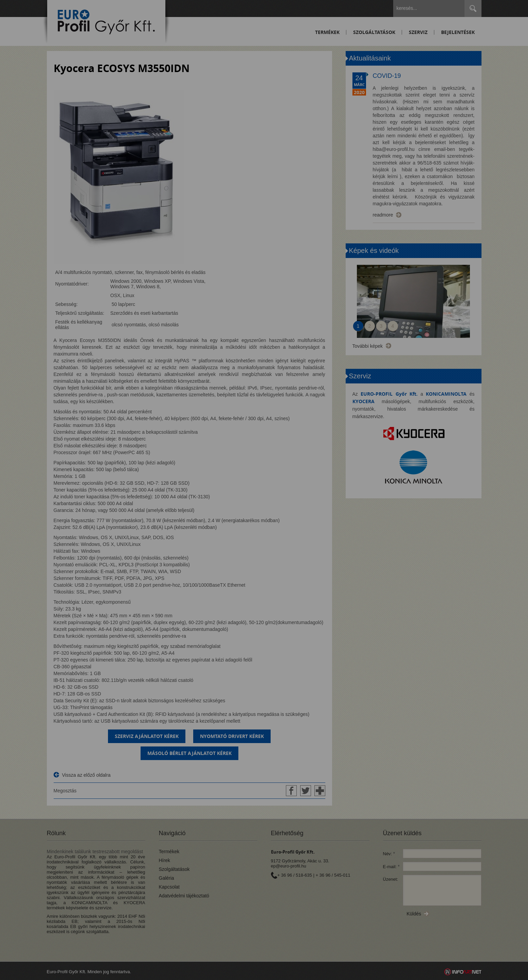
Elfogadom (169, 512)
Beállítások (229, 512)
